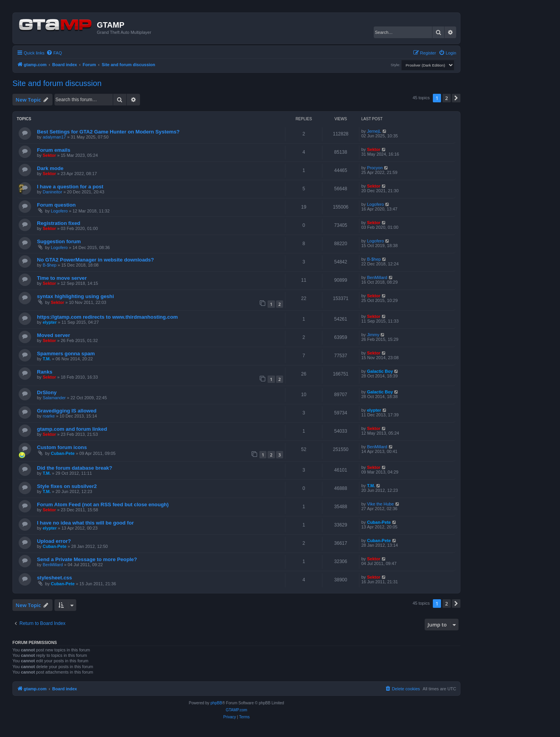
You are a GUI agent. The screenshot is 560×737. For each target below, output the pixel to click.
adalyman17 (54, 137)
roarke (49, 416)
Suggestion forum (59, 241)
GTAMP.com (236, 710)
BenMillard (377, 277)
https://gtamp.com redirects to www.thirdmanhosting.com (107, 317)
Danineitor (52, 192)
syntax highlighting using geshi (75, 296)
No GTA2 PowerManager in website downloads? (95, 260)
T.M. (47, 359)
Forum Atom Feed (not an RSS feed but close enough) (103, 504)
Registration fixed (59, 223)
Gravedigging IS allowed (67, 411)
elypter (50, 322)
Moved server (53, 335)
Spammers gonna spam (66, 354)
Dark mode (50, 168)
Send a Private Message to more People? (87, 559)
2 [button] (447, 98)
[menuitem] (54, 53)
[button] (456, 98)
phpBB (216, 703)
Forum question (56, 205)
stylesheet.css (54, 578)
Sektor (49, 155)
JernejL (374, 131)
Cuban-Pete (63, 453)
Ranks (45, 372)
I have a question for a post (70, 187)
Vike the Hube (381, 504)
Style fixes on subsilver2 (67, 486)
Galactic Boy (380, 371)
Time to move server (62, 278)
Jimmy (373, 335)
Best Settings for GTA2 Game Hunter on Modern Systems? (108, 132)
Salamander (54, 398)
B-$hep (50, 265)
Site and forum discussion (57, 83)
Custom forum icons (62, 447)
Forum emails (54, 150)
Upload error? (54, 541)
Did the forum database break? (74, 468)
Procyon (375, 168)
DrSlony (47, 392)
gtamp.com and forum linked (72, 429)
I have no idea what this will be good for (85, 523)
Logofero (59, 211)
